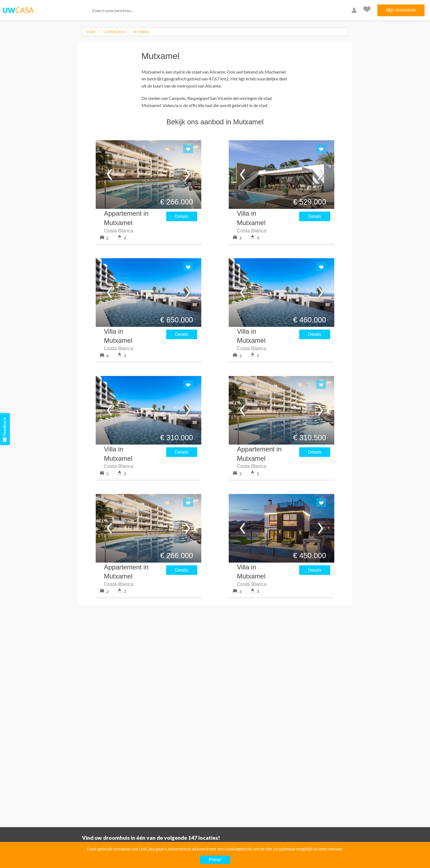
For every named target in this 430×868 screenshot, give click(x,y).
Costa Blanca (114, 32)
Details (182, 216)
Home (91, 32)
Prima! (215, 860)
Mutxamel (141, 32)
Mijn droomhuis (401, 10)
